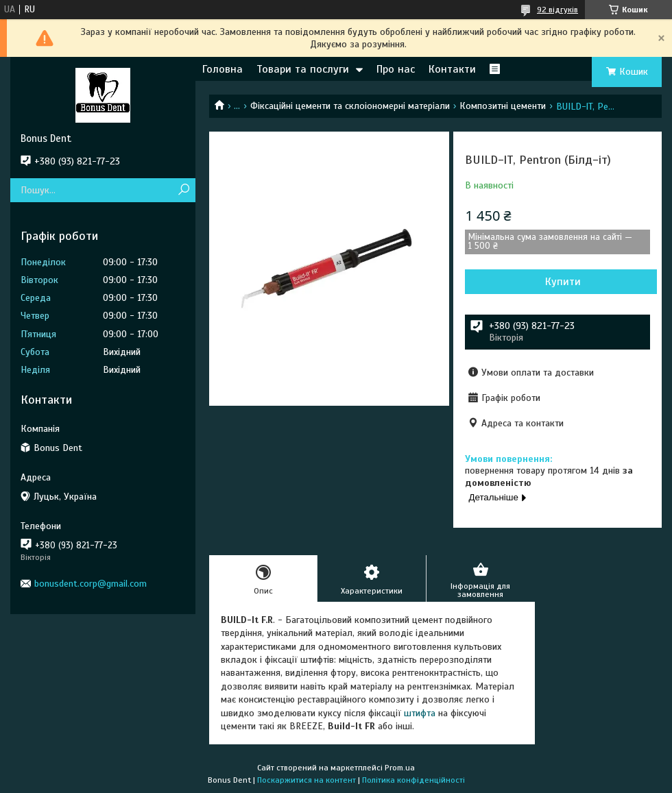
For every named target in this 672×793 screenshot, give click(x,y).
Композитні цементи (503, 106)
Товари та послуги (303, 69)
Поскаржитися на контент (307, 780)
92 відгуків (557, 10)
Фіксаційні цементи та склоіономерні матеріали (350, 106)
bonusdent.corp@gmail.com (91, 584)
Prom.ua (400, 768)
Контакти (452, 69)
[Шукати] (183, 190)
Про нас (396, 69)
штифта (420, 713)
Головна (223, 69)
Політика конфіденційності (413, 780)
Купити (563, 282)
